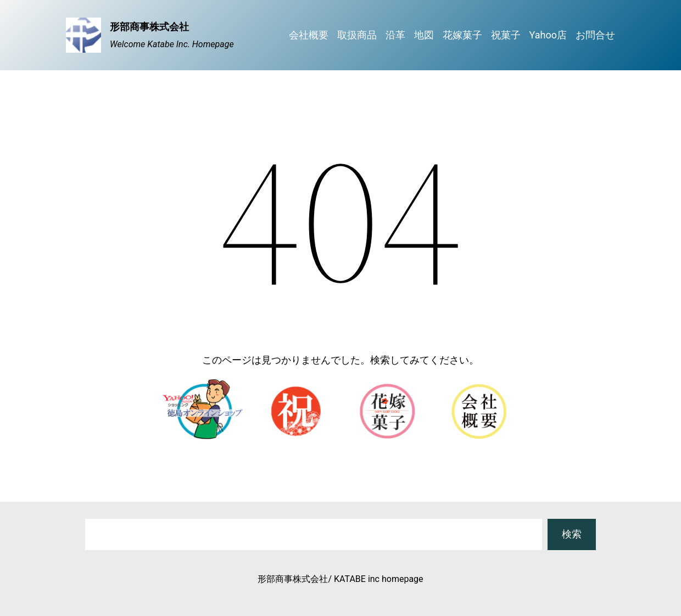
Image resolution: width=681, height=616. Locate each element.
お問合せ (595, 35)
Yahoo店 (548, 35)
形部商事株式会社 (149, 27)
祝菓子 (506, 35)
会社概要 (309, 35)
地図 (424, 35)
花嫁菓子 (462, 35)
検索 (572, 534)
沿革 (395, 35)
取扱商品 (357, 35)
